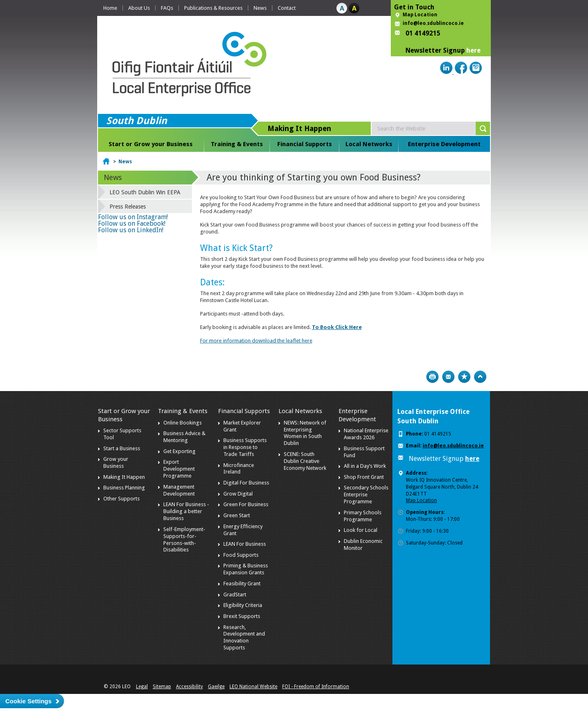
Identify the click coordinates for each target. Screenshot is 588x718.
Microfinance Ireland (239, 469)
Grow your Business (116, 462)
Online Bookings (183, 423)
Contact (287, 8)
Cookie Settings (28, 701)
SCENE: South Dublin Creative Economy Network (305, 461)
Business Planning (124, 488)
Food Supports (241, 555)
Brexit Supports (242, 616)
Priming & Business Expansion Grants (246, 569)
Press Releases (128, 207)
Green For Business (246, 504)
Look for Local (361, 530)
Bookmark (464, 377)
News (260, 8)
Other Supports (121, 499)
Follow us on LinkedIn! (131, 230)
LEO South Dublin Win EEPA (145, 192)
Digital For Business (246, 483)
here (473, 50)
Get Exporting (179, 451)
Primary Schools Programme (363, 516)
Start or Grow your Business (151, 144)
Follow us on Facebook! (132, 223)
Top (480, 377)
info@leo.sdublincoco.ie (433, 23)
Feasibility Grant (242, 584)
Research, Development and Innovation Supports (244, 638)
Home (110, 8)
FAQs (167, 8)
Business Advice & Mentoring (184, 437)
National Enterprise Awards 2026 (366, 434)
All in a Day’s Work (365, 466)
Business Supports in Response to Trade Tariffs (245, 447)
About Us (139, 8)
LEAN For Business (245, 544)
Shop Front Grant (364, 477)
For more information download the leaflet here (256, 341)
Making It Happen (124, 477)
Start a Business (122, 448)
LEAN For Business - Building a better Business (186, 511)
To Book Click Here (337, 327)
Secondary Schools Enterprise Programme (366, 495)
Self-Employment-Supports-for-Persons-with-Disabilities (184, 540)
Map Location (420, 15)
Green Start (237, 515)
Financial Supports (305, 144)
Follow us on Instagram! (133, 217)
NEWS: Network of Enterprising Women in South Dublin (305, 433)
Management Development (179, 490)
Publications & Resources (213, 8)
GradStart (235, 595)
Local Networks (369, 144)
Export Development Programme (179, 469)
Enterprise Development (444, 144)
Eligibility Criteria (243, 605)
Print (432, 377)
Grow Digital (238, 494)
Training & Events (237, 144)
